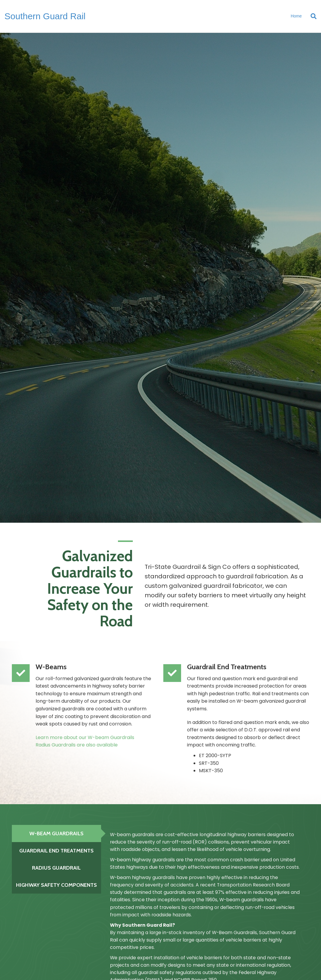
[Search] (311, 16)
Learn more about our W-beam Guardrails (85, 737)
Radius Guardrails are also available (77, 745)
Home (296, 16)
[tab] (56, 833)
